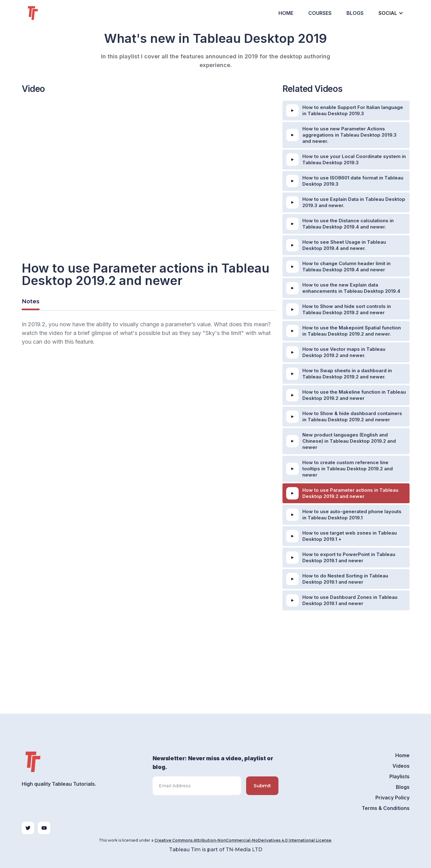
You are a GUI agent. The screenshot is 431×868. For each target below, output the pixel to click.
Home (286, 13)
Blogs (355, 13)
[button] (390, 13)
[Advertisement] (149, 414)
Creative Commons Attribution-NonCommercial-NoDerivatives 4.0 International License (243, 840)
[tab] (31, 302)
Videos (401, 766)
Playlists (399, 776)
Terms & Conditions (386, 808)
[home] (44, 13)
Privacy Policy (392, 798)
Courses (320, 13)
